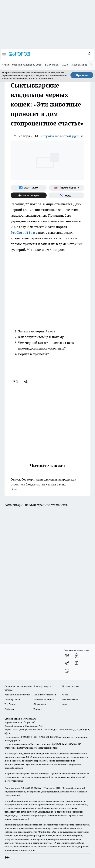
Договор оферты (42, 686)
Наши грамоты (12, 699)
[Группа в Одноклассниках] (76, 656)
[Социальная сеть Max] (67, 195)
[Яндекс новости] (67, 188)
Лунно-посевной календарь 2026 (22, 65)
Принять (82, 75)
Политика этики (71, 686)
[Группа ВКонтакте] (29, 188)
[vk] (16, 382)
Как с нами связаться (45, 695)
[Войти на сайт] (89, 54)
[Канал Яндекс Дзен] (29, 195)
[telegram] (28, 382)
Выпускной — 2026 (57, 65)
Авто (65, 704)
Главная (37, 709)
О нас (65, 695)
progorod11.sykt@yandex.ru (19, 748)
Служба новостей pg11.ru (63, 136)
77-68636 (35, 788)
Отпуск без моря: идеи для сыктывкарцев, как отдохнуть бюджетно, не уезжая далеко (47, 485)
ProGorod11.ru (23, 232)
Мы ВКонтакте (70, 699)
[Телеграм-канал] (67, 663)
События (9, 709)
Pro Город (10, 704)
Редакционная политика (17, 695)
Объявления (40, 704)
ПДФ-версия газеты (44, 699)
